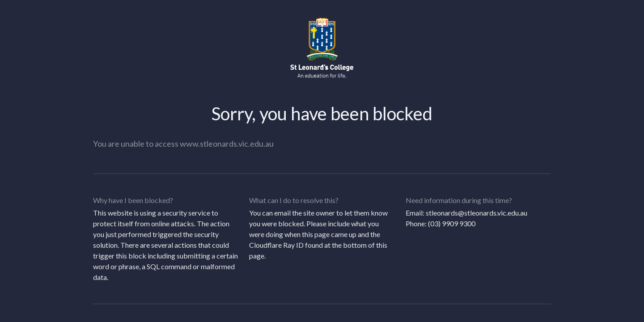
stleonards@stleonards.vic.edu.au (477, 213)
